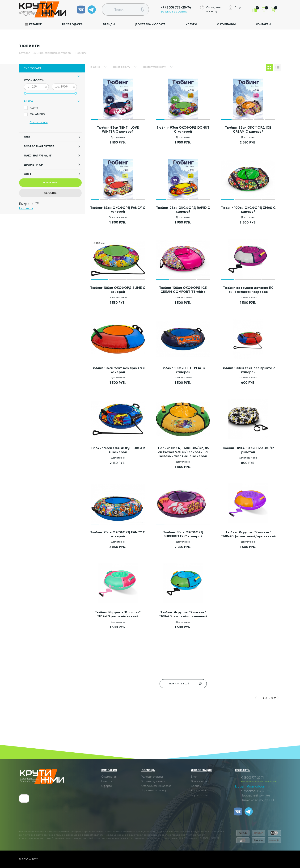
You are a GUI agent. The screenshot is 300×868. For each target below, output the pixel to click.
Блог (194, 777)
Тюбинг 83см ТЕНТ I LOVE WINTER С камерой (118, 130)
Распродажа (72, 24)
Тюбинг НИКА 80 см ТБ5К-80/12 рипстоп (248, 450)
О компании (226, 24)
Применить (50, 183)
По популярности (155, 67)
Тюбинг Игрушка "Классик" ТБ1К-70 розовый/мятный (118, 614)
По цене (94, 67)
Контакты (263, 24)
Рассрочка (198, 791)
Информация (201, 770)
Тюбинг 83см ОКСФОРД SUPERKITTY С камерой (183, 534)
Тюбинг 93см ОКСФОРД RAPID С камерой (183, 210)
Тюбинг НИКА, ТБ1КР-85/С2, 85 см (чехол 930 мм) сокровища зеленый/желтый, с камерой (183, 452)
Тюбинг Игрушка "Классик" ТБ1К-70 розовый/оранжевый (183, 614)
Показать (26, 208)
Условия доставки (153, 782)
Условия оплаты (152, 777)
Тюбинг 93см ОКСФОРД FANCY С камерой (118, 534)
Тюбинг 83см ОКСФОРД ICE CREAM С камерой (248, 130)
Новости (107, 782)
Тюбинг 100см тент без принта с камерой (248, 370)
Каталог (35, 24)
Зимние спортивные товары (52, 53)
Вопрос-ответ (200, 782)
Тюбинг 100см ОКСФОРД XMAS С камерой (248, 210)
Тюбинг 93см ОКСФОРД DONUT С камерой (183, 130)
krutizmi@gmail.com (251, 786)
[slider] (25, 93)
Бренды (109, 24)
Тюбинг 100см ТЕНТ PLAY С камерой (183, 370)
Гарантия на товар (154, 791)
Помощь (148, 770)
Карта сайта (200, 795)
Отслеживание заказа (156, 786)
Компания (109, 770)
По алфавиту (122, 67)
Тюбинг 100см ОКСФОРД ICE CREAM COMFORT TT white (183, 290)
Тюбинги (81, 53)
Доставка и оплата (150, 24)
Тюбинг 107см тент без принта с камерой (118, 370)
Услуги (191, 24)
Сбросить (50, 193)
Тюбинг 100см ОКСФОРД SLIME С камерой (118, 290)
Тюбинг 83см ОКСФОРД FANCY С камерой (118, 210)
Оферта (107, 786)
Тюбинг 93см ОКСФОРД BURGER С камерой (118, 450)
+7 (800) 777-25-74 (176, 7)
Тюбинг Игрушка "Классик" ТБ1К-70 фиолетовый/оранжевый (248, 534)
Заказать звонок (174, 12)
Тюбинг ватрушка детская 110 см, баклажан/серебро (248, 290)
